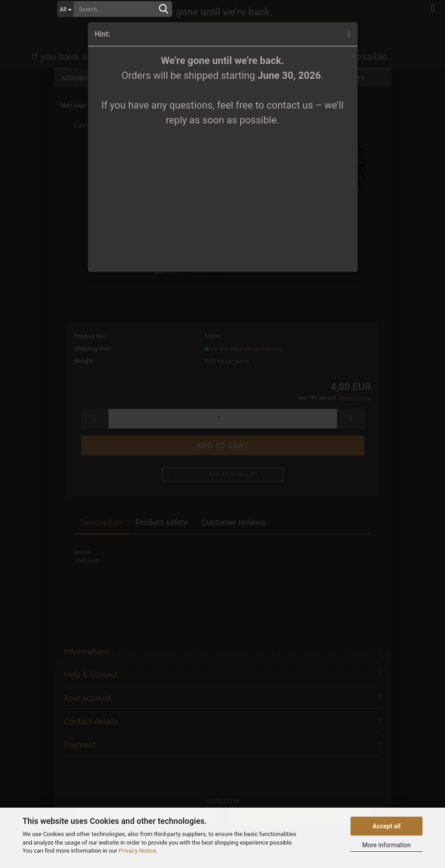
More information (387, 845)
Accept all (387, 826)
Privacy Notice (137, 851)
